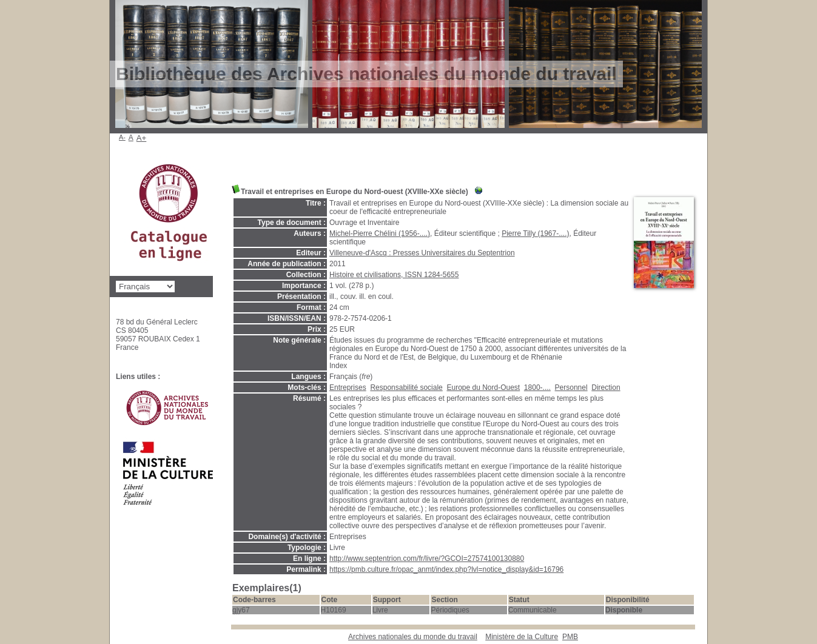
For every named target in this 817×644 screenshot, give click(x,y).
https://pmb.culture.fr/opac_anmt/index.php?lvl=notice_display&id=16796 (446, 569)
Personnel (571, 387)
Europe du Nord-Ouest (483, 387)
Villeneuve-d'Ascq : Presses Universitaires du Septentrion (422, 253)
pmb (570, 637)
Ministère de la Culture (522, 637)
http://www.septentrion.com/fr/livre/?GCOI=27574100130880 (427, 558)
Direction (606, 387)
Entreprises (348, 387)
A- (122, 137)
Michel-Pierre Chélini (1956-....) (380, 233)
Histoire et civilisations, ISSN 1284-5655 (394, 275)
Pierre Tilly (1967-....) (535, 233)
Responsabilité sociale (406, 387)
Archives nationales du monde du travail (413, 637)
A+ (142, 138)
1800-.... (537, 387)
